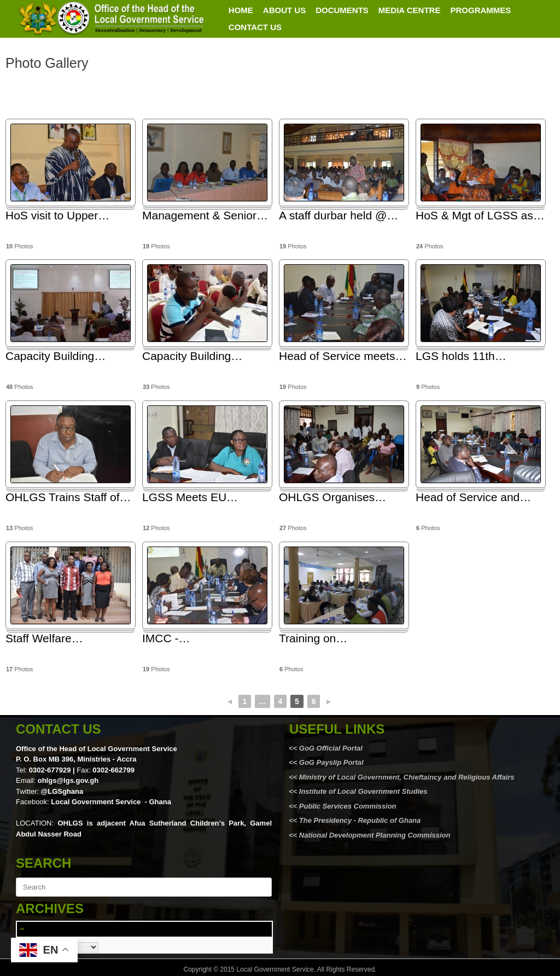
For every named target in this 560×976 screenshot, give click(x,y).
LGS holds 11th (461, 356)
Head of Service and (473, 497)
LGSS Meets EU (190, 497)
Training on (313, 638)
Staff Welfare (44, 638)
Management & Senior (205, 215)
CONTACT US (255, 27)
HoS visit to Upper (57, 215)
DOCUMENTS (342, 10)
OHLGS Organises (332, 497)
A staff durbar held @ (339, 215)
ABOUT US (284, 10)
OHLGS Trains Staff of (68, 497)
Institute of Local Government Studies (362, 791)
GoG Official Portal (331, 748)
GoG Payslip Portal (331, 762)
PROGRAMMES (480, 10)
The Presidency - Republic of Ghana (359, 820)
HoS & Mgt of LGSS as (480, 215)
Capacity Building (56, 356)
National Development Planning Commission (375, 835)
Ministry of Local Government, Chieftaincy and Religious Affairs (407, 777)
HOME (241, 10)
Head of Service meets (343, 356)
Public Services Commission (348, 806)
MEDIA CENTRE (410, 10)
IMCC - (166, 638)
